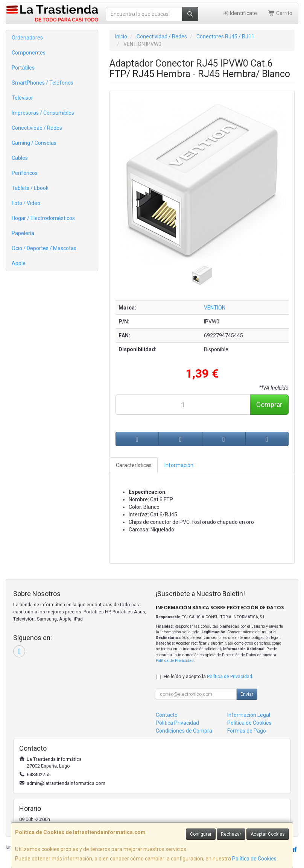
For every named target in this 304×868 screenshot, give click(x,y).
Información (179, 465)
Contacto (167, 715)
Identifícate (240, 13)
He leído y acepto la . (208, 676)
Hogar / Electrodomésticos (43, 218)
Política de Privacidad (175, 661)
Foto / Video (26, 203)
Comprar (269, 404)
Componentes (29, 53)
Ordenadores (27, 38)
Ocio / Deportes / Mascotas (44, 248)
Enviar (247, 694)
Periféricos (25, 173)
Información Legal (249, 715)
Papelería (23, 233)
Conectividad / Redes (37, 128)
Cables (20, 158)
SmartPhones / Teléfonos (43, 83)
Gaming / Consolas (34, 143)
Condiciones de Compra (184, 731)
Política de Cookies (254, 859)
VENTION (215, 308)
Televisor (22, 98)
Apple (19, 263)
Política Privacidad (177, 723)
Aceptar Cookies (268, 834)
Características (134, 465)
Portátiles (23, 68)
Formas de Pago (247, 731)
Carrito (280, 13)
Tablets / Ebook (30, 188)
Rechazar (231, 834)
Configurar (201, 834)
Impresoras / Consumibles (43, 113)
